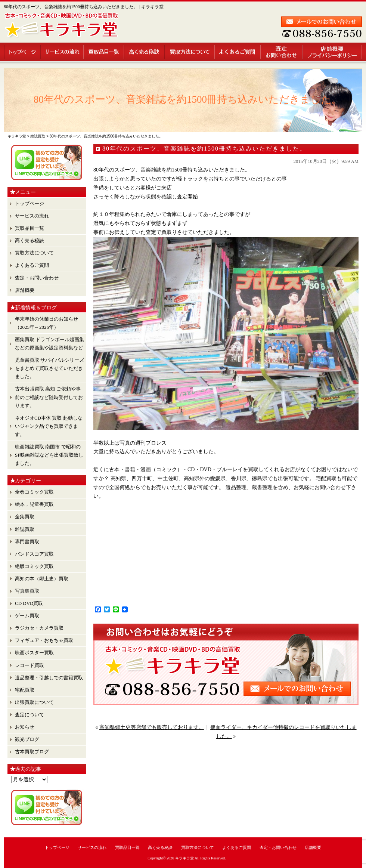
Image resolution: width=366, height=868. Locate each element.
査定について (30, 715)
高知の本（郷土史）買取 (42, 579)
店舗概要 (333, 52)
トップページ (22, 52)
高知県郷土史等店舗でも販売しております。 (152, 727)
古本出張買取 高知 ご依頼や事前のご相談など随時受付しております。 (49, 397)
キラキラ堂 (184, 858)
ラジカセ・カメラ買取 (39, 628)
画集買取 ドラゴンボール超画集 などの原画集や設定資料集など (49, 344)
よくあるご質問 (238, 52)
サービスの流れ (62, 52)
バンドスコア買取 (34, 554)
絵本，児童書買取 (34, 504)
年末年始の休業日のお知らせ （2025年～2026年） (46, 323)
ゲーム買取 (27, 616)
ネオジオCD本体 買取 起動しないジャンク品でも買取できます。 (49, 426)
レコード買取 (30, 665)
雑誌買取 (25, 529)
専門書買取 (27, 542)
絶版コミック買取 (34, 566)
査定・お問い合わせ (282, 52)
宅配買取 (25, 690)
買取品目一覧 (104, 52)
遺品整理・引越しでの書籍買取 (49, 678)
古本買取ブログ (32, 752)
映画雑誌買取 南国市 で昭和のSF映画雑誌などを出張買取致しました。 (49, 455)
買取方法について (190, 52)
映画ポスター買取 (34, 653)
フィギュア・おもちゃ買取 (44, 640)
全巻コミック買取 (34, 492)
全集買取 (25, 517)
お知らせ (25, 727)
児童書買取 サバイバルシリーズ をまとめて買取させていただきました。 (49, 368)
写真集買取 (27, 591)
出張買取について (34, 702)
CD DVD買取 (29, 603)
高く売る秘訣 (145, 52)
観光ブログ (27, 739)
